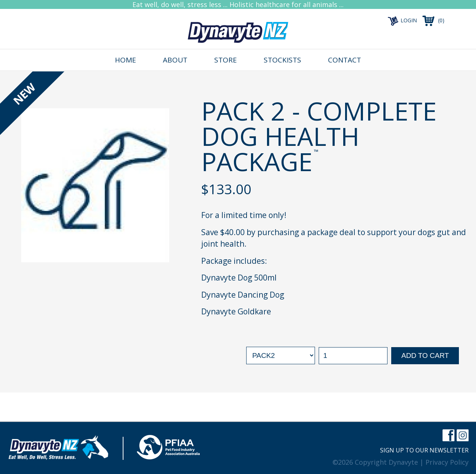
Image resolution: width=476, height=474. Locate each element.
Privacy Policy (447, 462)
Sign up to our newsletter (424, 450)
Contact (345, 60)
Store (226, 60)
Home (126, 60)
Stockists (282, 60)
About (175, 60)
